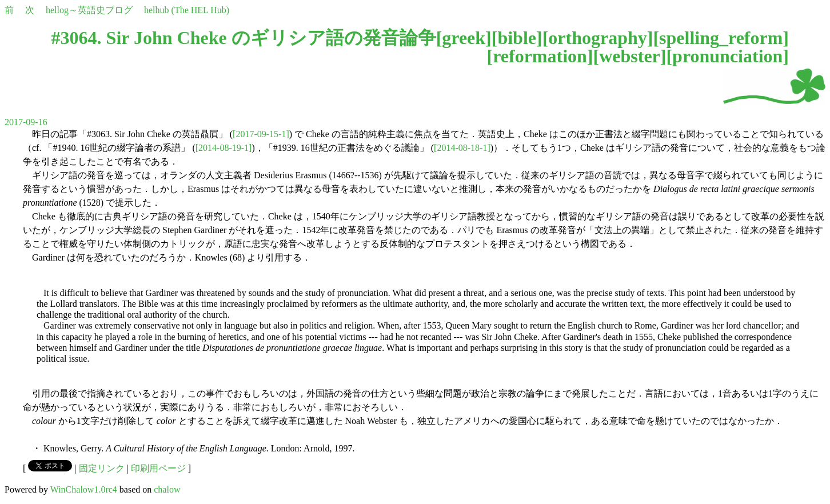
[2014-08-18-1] (462, 148)
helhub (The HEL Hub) (187, 10)
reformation (540, 56)
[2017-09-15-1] (261, 134)
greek (464, 38)
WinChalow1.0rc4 (84, 489)
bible (517, 38)
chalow (167, 489)
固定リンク (102, 468)
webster (630, 56)
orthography (597, 38)
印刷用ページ (158, 468)
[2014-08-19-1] (224, 148)
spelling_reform (721, 38)
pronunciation (727, 56)
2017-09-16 (26, 122)
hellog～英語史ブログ (89, 10)
